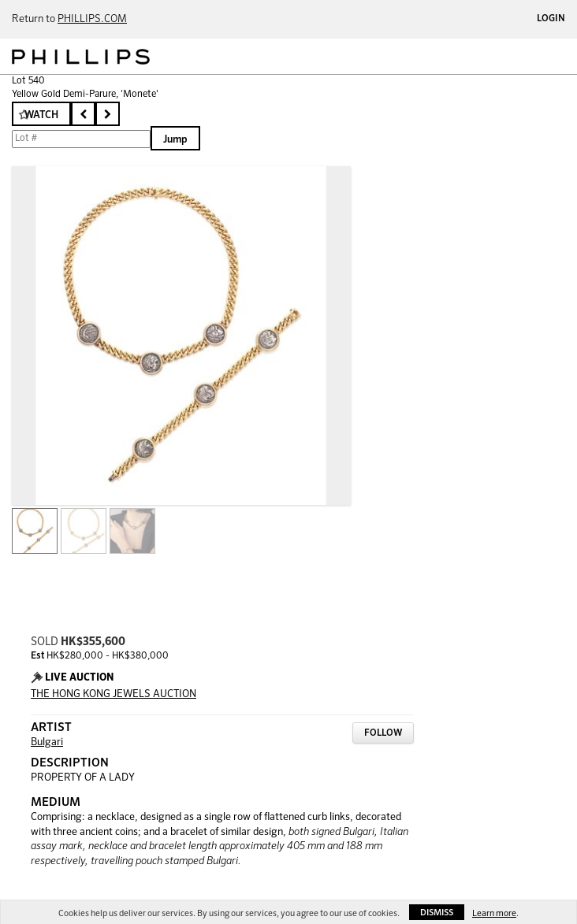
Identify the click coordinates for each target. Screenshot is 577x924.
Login (551, 19)
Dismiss (437, 913)
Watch (41, 115)
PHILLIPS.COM (92, 19)
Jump (175, 140)
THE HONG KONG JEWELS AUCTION (114, 694)
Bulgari (47, 742)
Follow (383, 733)
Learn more (494, 913)
